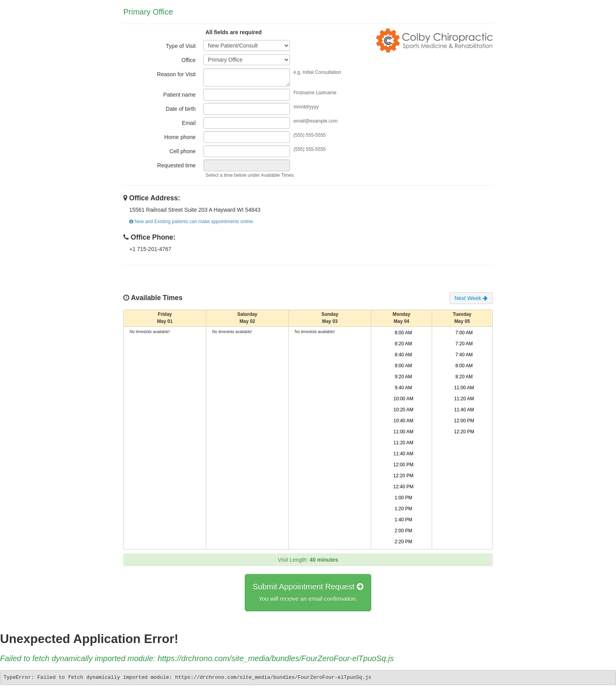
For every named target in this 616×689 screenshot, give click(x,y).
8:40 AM (403, 355)
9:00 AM (403, 366)
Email (189, 123)
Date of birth (181, 109)
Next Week (471, 298)
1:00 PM (403, 498)
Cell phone (182, 151)
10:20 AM (403, 410)
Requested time (176, 165)
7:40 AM (464, 355)
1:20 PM (403, 509)
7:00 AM (464, 333)
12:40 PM (403, 487)
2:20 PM (403, 542)
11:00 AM (403, 432)
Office (189, 60)
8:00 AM (403, 333)
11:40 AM (403, 454)
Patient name (180, 95)
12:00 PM (403, 465)
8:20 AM (403, 344)
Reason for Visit (177, 74)
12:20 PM (403, 476)
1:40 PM (403, 520)
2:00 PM (403, 531)
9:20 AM (403, 377)
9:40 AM (403, 388)
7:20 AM (464, 344)
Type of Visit (181, 46)
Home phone (180, 137)
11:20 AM (403, 443)
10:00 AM (403, 399)
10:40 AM (403, 421)
